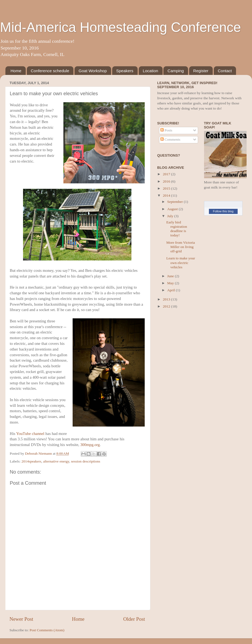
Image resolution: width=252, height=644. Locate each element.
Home (16, 71)
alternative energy (56, 461)
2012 (167, 306)
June (171, 276)
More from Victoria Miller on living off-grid (181, 247)
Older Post (134, 619)
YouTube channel (30, 434)
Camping (176, 71)
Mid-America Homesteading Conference (120, 27)
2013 (167, 299)
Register (201, 71)
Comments (170, 139)
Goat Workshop (93, 71)
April (172, 290)
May (171, 283)
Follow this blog (223, 211)
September (175, 202)
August (173, 209)
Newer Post (21, 619)
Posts (166, 130)
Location (151, 71)
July (171, 216)
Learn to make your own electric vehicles (181, 262)
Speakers (125, 71)
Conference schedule (50, 71)
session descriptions (86, 461)
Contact (225, 71)
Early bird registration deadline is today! (177, 229)
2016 (167, 181)
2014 (167, 195)
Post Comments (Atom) (47, 630)
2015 (167, 188)
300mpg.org (90, 445)
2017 (167, 174)
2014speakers (31, 461)
